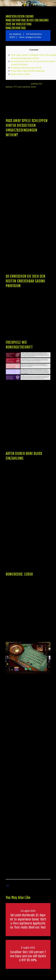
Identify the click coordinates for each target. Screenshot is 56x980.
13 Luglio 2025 (28, 911)
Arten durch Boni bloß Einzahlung (28, 71)
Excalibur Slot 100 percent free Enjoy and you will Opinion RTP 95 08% (28, 956)
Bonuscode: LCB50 (21, 74)
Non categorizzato (30, 37)
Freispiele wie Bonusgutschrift (26, 68)
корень (18, 34)
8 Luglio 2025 (28, 948)
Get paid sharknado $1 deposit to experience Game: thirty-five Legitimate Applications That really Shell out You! (28, 921)
